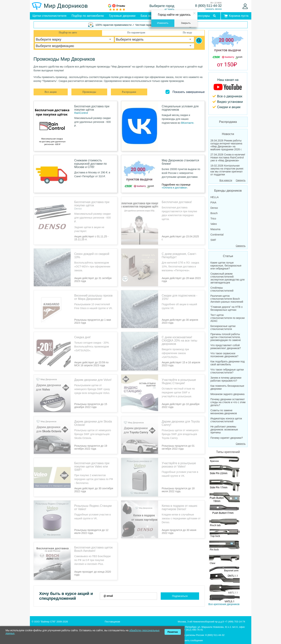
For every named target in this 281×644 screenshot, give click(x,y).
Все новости (226, 180)
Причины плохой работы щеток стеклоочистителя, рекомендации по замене (226, 337)
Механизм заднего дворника (228, 394)
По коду (187, 32)
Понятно (173, 632)
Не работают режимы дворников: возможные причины (224, 430)
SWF (213, 240)
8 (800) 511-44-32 (208, 6)
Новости (228, 134)
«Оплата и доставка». (175, 188)
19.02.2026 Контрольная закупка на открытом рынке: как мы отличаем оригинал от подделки (227, 170)
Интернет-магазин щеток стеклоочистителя (56, 622)
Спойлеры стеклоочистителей (222, 289)
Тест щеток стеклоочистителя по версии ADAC (228, 318)
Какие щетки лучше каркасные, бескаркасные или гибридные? (226, 266)
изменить (169, 9)
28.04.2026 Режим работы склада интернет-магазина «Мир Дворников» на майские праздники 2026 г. (226, 145)
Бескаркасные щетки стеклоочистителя (223, 328)
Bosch (214, 213)
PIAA (213, 202)
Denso (78, 209)
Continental (217, 235)
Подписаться (180, 591)
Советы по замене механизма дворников (224, 412)
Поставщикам (112, 617)
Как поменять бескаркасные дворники (227, 387)
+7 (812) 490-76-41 (193, 625)
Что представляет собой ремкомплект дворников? (226, 347)
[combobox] (74, 39)
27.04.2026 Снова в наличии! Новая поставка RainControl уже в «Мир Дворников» (228, 157)
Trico (213, 219)
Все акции (51, 92)
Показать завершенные (189, 92)
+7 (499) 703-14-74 (235, 617)
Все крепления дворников (224, 504)
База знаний (149, 16)
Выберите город (162, 6)
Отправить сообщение (190, 636)
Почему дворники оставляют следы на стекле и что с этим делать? (228, 402)
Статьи (228, 256)
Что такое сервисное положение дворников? (224, 355)
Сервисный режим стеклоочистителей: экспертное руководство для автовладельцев (228, 278)
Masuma (216, 229)
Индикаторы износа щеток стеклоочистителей (226, 420)
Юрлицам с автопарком (118, 622)
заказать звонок (213, 9)
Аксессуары (202, 16)
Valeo (214, 224)
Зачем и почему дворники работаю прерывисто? (226, 379)
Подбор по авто (68, 32)
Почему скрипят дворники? (227, 438)
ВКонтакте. (188, 123)
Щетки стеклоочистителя (49, 16)
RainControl (81, 113)
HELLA (215, 197)
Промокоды (89, 92)
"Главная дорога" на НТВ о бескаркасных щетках (227, 308)
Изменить (163, 23)
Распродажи (129, 92)
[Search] (199, 41)
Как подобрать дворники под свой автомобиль (228, 363)
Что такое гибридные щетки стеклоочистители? (227, 371)
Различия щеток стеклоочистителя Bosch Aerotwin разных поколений (227, 299)
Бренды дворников (228, 191)
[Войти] (245, 6)
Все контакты (185, 641)
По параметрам (136, 32)
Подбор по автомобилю (88, 16)
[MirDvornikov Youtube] (228, 94)
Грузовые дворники (122, 16)
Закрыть (186, 23)
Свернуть (241, 180)
